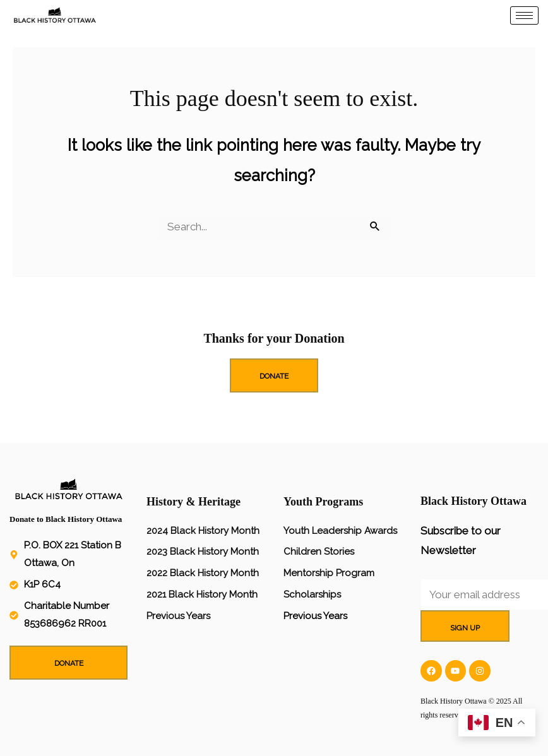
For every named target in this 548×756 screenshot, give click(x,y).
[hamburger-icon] (524, 15)
